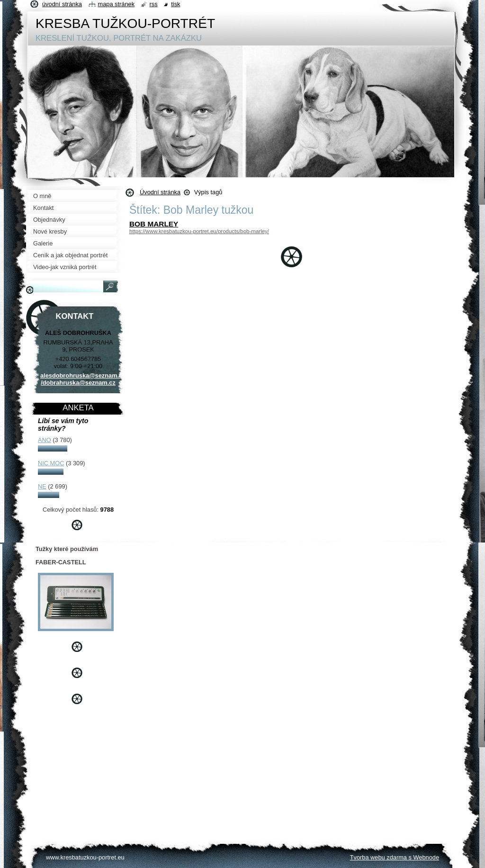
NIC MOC (51, 463)
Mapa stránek (117, 4)
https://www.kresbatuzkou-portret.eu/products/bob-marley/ (199, 231)
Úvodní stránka (160, 192)
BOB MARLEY (154, 224)
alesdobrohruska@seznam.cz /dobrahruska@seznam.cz (83, 379)
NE (42, 486)
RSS (154, 4)
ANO (45, 440)
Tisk (175, 4)
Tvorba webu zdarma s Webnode (395, 857)
